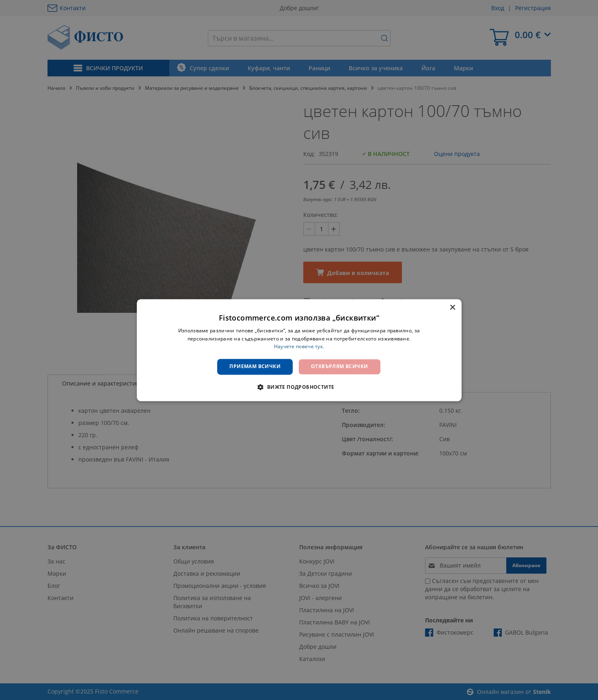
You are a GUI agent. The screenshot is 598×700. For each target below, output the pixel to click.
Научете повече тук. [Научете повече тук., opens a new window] (299, 347)
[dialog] (299, 350)
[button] (299, 387)
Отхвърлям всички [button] (339, 367)
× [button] (452, 308)
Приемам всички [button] (255, 367)
